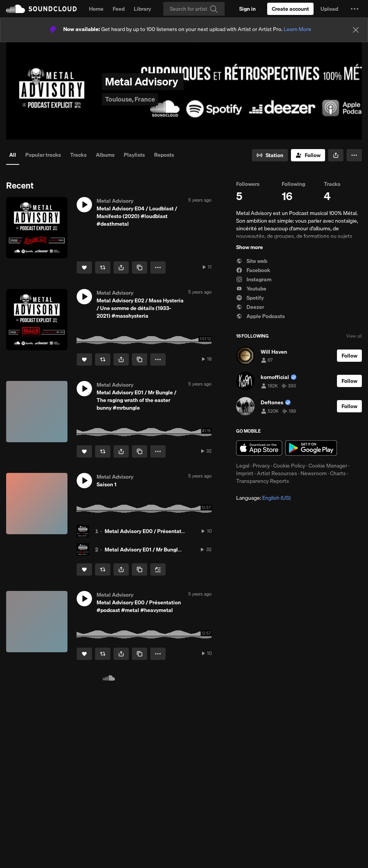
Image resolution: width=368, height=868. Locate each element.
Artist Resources (277, 473)
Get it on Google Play (311, 448)
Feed (119, 9)
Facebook (253, 270)
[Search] (194, 9)
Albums (105, 155)
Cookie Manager (328, 466)
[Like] (84, 267)
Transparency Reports (263, 481)
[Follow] (308, 155)
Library (142, 9)
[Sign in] (247, 9)
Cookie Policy (289, 466)
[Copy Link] (140, 267)
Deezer (250, 307)
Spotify (250, 298)
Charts (338, 473)
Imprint (245, 473)
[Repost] (103, 267)
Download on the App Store (259, 448)
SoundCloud (41, 9)
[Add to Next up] (158, 569)
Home (96, 9)
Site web (252, 261)
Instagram (254, 279)
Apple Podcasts (260, 316)
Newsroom (314, 473)
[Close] (356, 30)
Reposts (164, 155)
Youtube (251, 289)
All (13, 155)
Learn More (297, 29)
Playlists (134, 155)
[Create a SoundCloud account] (290, 9)
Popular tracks (43, 155)
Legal (243, 466)
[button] (355, 9)
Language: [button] (263, 498)
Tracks (78, 155)
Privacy (261, 466)
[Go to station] (270, 155)
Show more (250, 247)
